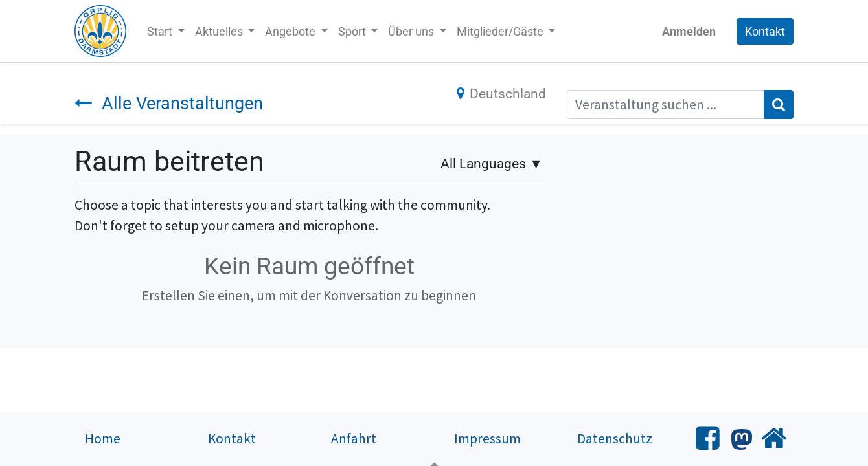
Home (103, 438)
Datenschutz (615, 438)
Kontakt (765, 31)
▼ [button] (492, 163)
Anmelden (689, 31)
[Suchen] (779, 105)
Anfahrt (354, 438)
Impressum (487, 438)
